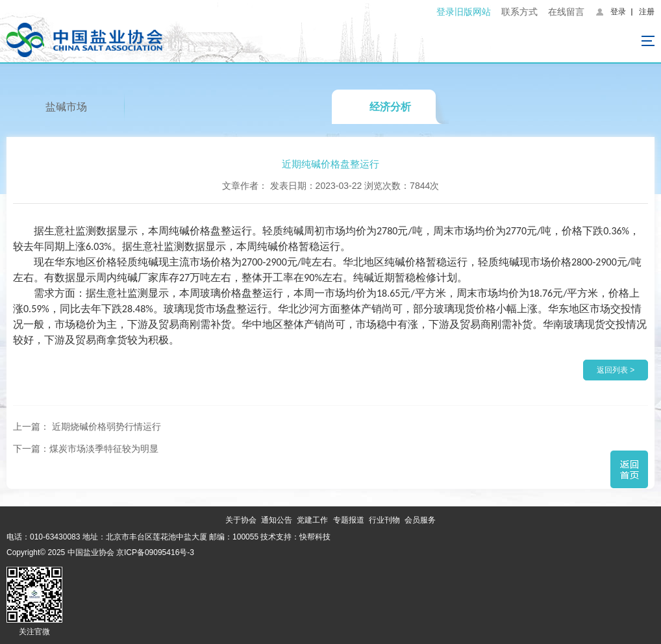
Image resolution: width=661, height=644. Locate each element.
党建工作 (312, 520)
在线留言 (566, 12)
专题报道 (349, 520)
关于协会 (241, 520)
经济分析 (390, 107)
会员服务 (420, 520)
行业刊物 (384, 520)
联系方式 (519, 12)
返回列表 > (616, 370)
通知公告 (277, 520)
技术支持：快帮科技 (294, 537)
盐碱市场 (66, 107)
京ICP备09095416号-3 (155, 552)
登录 (618, 12)
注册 (647, 12)
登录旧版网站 (464, 12)
